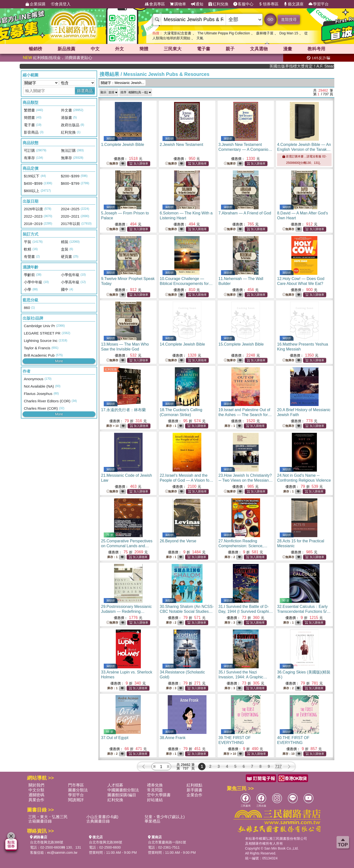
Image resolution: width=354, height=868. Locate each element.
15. (241, 344)
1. (123, 145)
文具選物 (259, 49)
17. (123, 410)
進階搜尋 (289, 20)
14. (182, 344)
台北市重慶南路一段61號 (167, 842)
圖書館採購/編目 (122, 795)
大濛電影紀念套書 (177, 33)
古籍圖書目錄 (40, 821)
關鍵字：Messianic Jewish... (123, 83)
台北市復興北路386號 (47, 842)
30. (187, 611)
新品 (66, 49)
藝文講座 (294, 4)
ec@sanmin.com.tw (62, 853)
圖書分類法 (78, 790)
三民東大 (173, 49)
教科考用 (316, 49)
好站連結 (155, 800)
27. (243, 546)
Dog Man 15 (289, 33)
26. (178, 541)
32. (304, 611)
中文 (95, 49)
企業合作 (194, 795)
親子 (230, 49)
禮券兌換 (155, 785)
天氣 (200, 38)
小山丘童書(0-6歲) (102, 817)
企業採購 (35, 4)
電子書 (204, 49)
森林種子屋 (265, 33)
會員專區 (155, 4)
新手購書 (194, 790)
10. (186, 284)
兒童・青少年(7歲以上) (165, 817)
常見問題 (155, 790)
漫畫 (288, 49)
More (59, 361)
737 (278, 766)
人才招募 (115, 785)
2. (182, 145)
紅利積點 (194, 785)
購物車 (178, 4)
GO (270, 19)
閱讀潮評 (76, 800)
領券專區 (268, 4)
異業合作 (36, 800)
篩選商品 (85, 91)
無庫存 (112, 164)
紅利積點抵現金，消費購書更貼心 (58, 58)
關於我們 (36, 785)
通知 (197, 4)
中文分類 (36, 790)
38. (173, 738)
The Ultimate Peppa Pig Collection (224, 33)
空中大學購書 (159, 795)
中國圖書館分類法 (123, 790)
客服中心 (243, 4)
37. (115, 738)
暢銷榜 (35, 49)
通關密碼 (36, 795)
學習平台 (319, 4)
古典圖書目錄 (98, 821)
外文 (119, 49)
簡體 (144, 49)
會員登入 (60, 4)
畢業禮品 (152, 821)
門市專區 (76, 785)
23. (246, 480)
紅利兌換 (218, 4)
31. (246, 611)
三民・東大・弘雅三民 (48, 817)
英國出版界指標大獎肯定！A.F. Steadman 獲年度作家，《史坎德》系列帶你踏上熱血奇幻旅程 (314, 66)
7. (245, 213)
